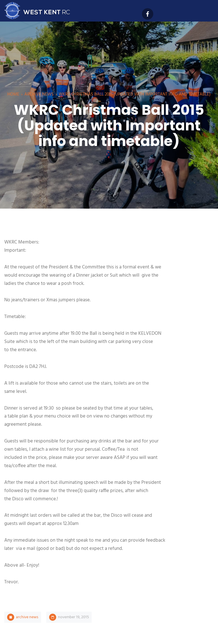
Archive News (39, 94)
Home (13, 94)
